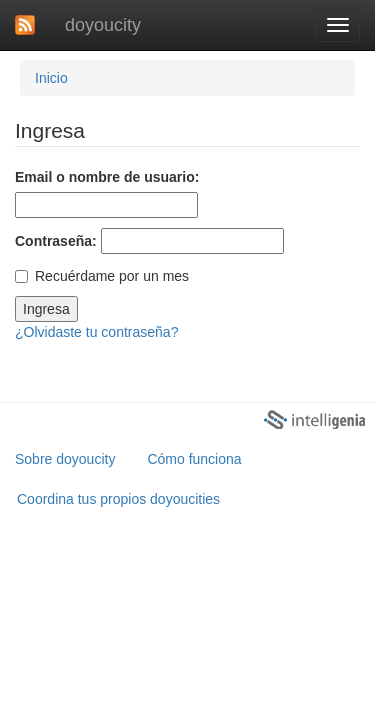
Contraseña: (56, 241)
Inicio (51, 78)
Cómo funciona (194, 459)
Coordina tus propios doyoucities (118, 499)
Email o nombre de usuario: (107, 177)
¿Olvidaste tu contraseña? (96, 332)
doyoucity (103, 25)
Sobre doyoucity (65, 459)
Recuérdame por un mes (102, 276)
